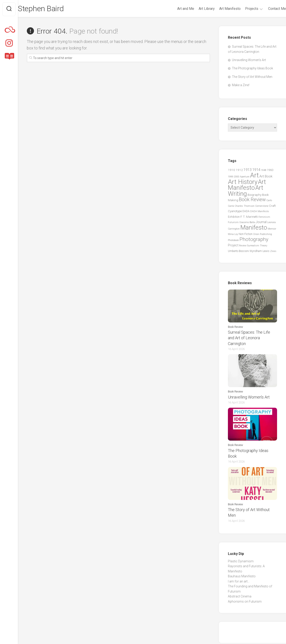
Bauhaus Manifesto (242, 577)
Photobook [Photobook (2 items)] (233, 241)
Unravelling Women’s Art (249, 61)
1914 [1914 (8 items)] (256, 171)
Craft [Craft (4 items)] (272, 207)
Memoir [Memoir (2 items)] (272, 230)
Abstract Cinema (240, 597)
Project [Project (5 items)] (233, 246)
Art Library (198, 9)
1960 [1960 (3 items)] (270, 171)
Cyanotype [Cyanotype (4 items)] (235, 212)
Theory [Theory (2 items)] (264, 247)
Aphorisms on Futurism (245, 602)
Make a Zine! (241, 86)
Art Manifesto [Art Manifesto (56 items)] (247, 186)
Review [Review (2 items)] (243, 247)
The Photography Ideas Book (252, 69)
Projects (243, 9)
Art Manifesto (221, 9)
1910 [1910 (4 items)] (231, 171)
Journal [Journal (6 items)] (261, 223)
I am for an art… (239, 582)
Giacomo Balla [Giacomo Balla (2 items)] (247, 223)
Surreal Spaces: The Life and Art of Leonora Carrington (249, 339)
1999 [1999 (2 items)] (231, 178)
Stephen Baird (51, 9)
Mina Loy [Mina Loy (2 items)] (233, 235)
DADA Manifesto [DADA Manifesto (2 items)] (260, 212)
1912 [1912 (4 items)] (239, 171)
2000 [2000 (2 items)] (237, 178)
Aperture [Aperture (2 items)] (245, 178)
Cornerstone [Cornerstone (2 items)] (262, 207)
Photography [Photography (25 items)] (254, 240)
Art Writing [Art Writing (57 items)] (246, 192)
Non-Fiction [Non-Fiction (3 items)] (246, 235)
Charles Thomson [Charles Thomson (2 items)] (245, 207)
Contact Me (268, 9)
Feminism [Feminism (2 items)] (264, 218)
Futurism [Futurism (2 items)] (233, 223)
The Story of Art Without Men (252, 78)
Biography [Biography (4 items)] (254, 196)
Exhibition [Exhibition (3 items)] (234, 218)
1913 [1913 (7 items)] (248, 171)
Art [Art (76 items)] (254, 176)
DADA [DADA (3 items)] (246, 212)
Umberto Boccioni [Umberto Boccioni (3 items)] (238, 252)
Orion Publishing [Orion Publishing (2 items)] (263, 235)
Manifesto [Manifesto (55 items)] (254, 229)
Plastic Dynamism (241, 562)
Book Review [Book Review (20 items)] (252, 201)
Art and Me (177, 9)
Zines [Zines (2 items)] (273, 252)
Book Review (236, 328)
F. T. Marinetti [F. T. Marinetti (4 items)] (249, 218)
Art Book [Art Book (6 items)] (266, 177)
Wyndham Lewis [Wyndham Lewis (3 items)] (260, 252)
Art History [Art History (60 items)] (243, 183)
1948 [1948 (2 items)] (264, 171)
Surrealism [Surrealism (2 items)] (253, 247)
